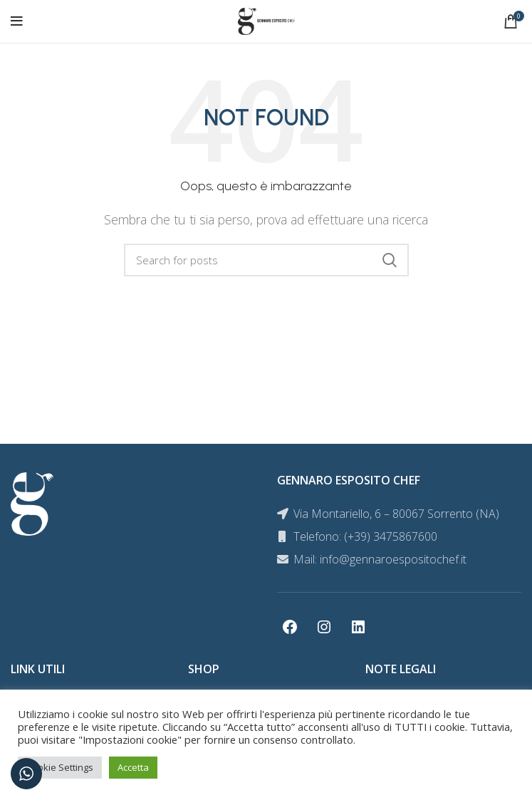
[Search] (266, 260)
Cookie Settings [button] (60, 767)
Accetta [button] (133, 767)
